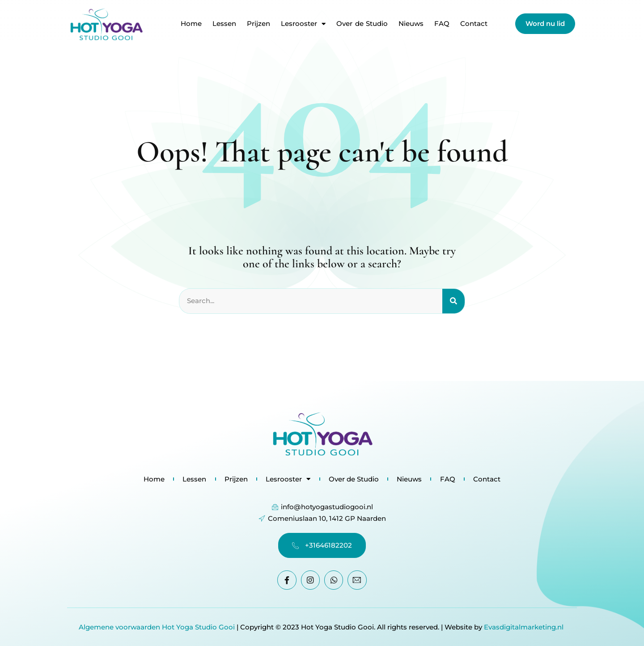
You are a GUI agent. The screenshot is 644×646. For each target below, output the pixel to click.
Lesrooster (303, 24)
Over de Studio (362, 24)
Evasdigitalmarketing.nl (525, 627)
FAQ (442, 24)
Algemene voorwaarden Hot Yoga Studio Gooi (157, 627)
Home (191, 24)
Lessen (224, 24)
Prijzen (258, 24)
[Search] (453, 301)
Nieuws (411, 24)
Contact (474, 24)
